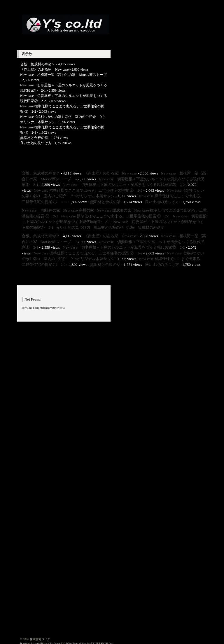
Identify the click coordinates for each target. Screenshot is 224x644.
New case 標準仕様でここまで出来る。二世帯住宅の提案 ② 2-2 (88, 190)
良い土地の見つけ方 (36, 143)
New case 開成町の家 (114, 210)
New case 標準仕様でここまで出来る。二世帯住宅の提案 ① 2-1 (116, 216)
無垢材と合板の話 (34, 138)
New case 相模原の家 (41, 210)
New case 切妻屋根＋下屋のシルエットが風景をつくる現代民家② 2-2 (124, 185)
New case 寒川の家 (78, 210)
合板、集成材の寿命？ (38, 64)
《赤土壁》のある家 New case (44, 69)
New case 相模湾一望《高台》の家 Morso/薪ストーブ (65, 75)
